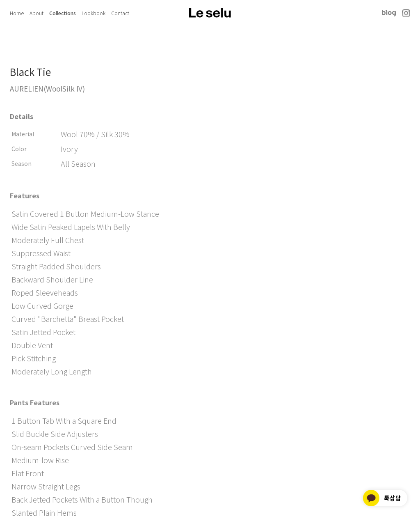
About (37, 13)
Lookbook (94, 13)
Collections (63, 13)
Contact (120, 13)
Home (17, 13)
